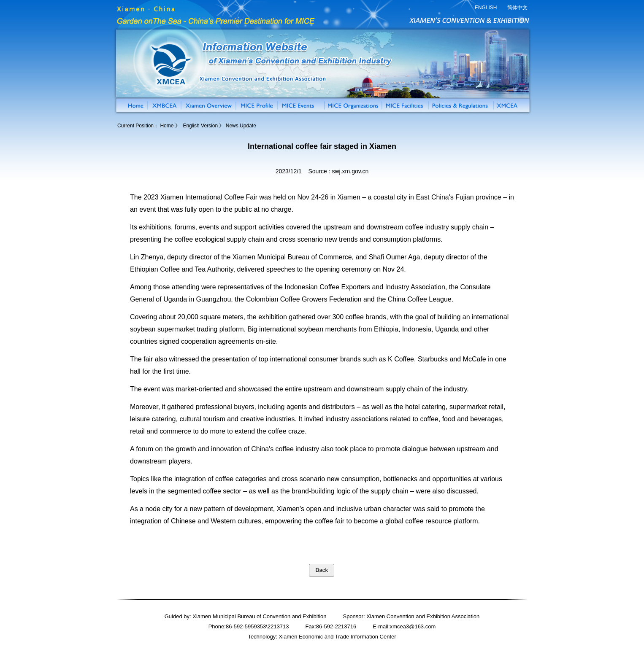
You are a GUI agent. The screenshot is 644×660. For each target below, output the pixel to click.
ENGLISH (486, 8)
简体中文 (517, 8)
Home (167, 126)
